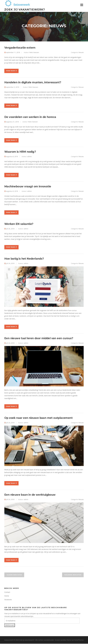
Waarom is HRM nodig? (20, 152)
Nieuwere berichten (73, 575)
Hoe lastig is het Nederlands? (24, 259)
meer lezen (11, 71)
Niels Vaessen (34, 53)
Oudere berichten (14, 575)
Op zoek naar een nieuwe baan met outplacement (38, 418)
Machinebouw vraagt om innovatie (28, 187)
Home (7, 596)
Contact (7, 592)
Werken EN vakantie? (19, 224)
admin (30, 157)
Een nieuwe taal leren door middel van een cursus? (39, 339)
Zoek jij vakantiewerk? (25, 9)
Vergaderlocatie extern (20, 48)
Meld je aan (10, 625)
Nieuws (81, 53)
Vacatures (8, 600)
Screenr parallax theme (63, 640)
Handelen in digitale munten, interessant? (33, 83)
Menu (82, 5)
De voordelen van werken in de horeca (30, 117)
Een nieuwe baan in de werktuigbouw (30, 495)
